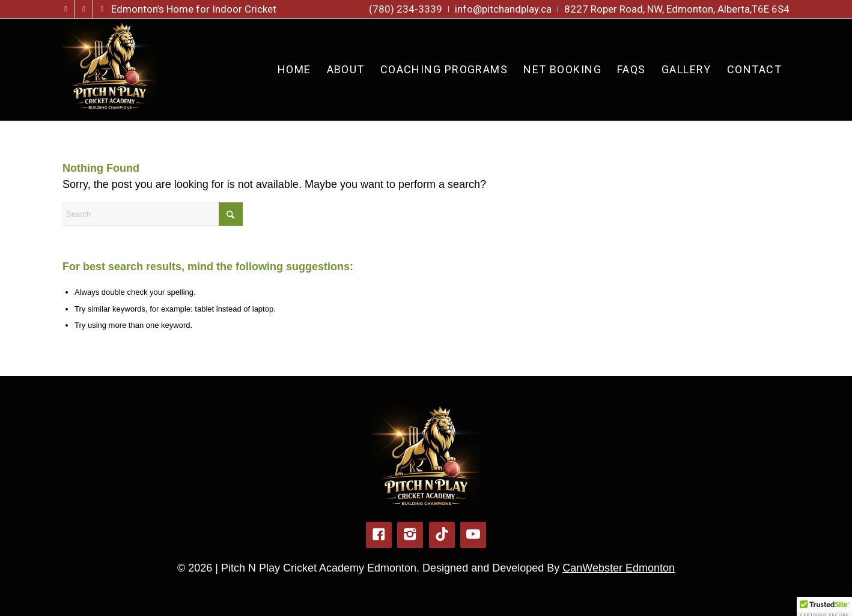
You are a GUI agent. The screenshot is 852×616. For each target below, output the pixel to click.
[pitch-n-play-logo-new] (110, 70)
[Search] (153, 214)
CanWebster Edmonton (619, 568)
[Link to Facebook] (66, 9)
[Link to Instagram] (84, 9)
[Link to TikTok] (102, 9)
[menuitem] (406, 9)
